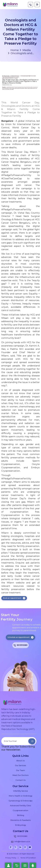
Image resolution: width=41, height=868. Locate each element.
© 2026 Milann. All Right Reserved (20, 854)
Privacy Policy (11, 858)
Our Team (20, 770)
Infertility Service (20, 791)
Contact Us (21, 780)
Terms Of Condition (28, 858)
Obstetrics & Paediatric (20, 820)
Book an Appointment (14, 598)
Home (15, 50)
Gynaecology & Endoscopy (21, 801)
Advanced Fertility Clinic (20, 806)
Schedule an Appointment (20, 637)
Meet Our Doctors (20, 775)
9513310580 (21, 645)
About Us (20, 761)
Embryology (21, 825)
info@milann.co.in (20, 842)
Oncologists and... (21, 53)
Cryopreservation (20, 810)
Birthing (21, 815)
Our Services (20, 765)
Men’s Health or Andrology (21, 796)
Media (25, 50)
